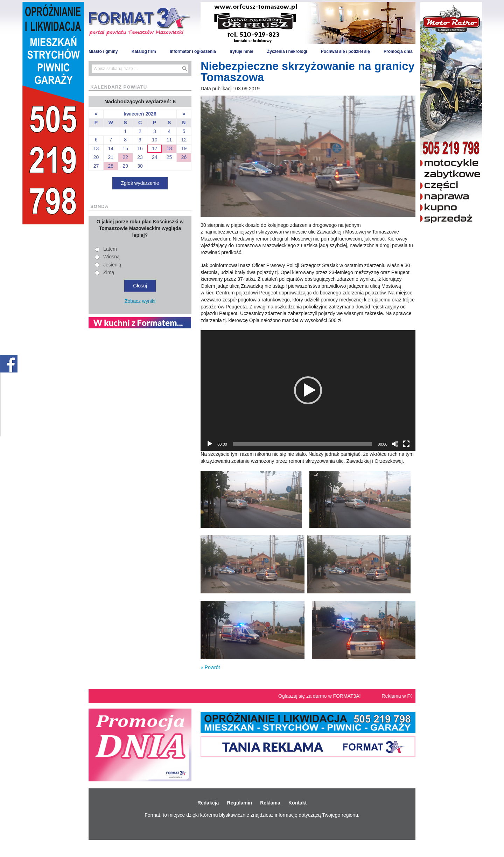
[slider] (303, 444)
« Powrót (210, 667)
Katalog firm (144, 51)
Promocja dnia (398, 51)
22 (125, 157)
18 (169, 148)
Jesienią (112, 265)
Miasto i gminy (103, 51)
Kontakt (297, 803)
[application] (308, 391)
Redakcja (208, 803)
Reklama (270, 803)
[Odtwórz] (210, 444)
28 (111, 166)
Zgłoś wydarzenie (140, 183)
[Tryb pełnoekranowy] (406, 444)
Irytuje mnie (241, 51)
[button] (308, 390)
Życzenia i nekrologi (287, 51)
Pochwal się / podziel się (345, 51)
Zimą (109, 272)
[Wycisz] (395, 444)
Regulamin (240, 803)
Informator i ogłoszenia (193, 51)
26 (184, 157)
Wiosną (111, 257)
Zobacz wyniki (140, 301)
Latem (110, 249)
